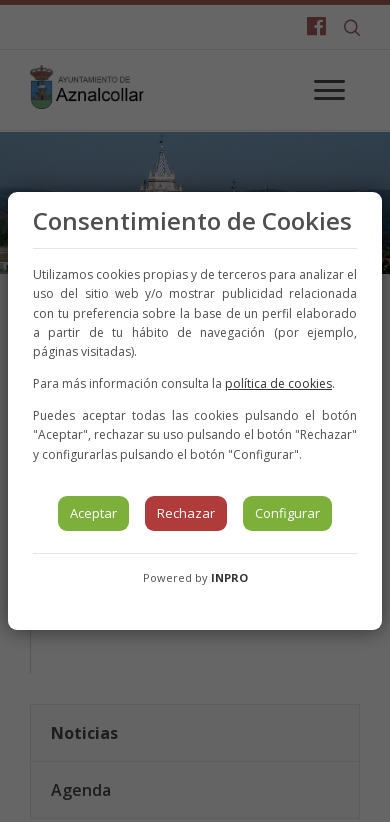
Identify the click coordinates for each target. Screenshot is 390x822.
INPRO (229, 577)
